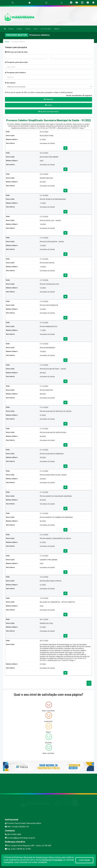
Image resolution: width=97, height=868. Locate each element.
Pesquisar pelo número (15, 73)
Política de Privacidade (52, 860)
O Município (20, 29)
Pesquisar (48, 99)
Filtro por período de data (16, 52)
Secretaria (10, 83)
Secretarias (28, 29)
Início (7, 42)
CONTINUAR (84, 860)
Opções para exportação (48, 112)
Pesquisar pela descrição (16, 62)
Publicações (57, 29)
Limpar (49, 105)
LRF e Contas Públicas (46, 29)
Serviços (36, 29)
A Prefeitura (11, 29)
